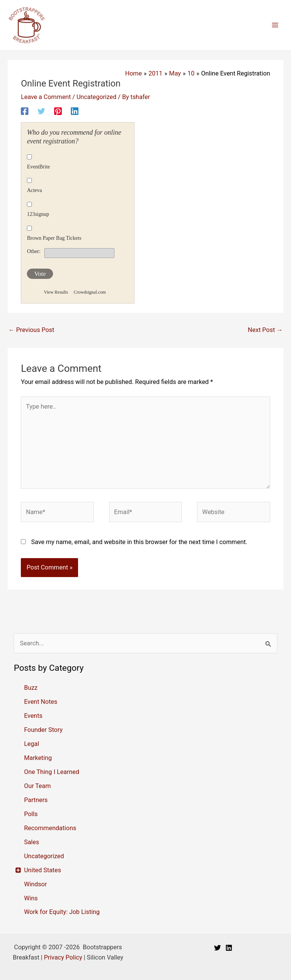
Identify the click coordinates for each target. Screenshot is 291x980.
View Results (56, 292)
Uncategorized (96, 97)
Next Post (265, 330)
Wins (31, 898)
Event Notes (41, 702)
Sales (31, 842)
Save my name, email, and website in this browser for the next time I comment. (139, 542)
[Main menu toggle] (275, 25)
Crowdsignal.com (90, 292)
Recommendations (50, 828)
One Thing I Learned (52, 772)
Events (33, 716)
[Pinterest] (58, 111)
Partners (36, 800)
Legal (31, 744)
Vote (40, 274)
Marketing (38, 758)
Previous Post (31, 330)
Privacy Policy (63, 957)
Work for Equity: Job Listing (62, 912)
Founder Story (43, 730)
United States (42, 870)
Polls (31, 814)
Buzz (31, 688)
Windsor (35, 884)
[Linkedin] (75, 111)
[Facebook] (25, 111)
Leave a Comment (46, 97)
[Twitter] (41, 111)
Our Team (37, 786)
